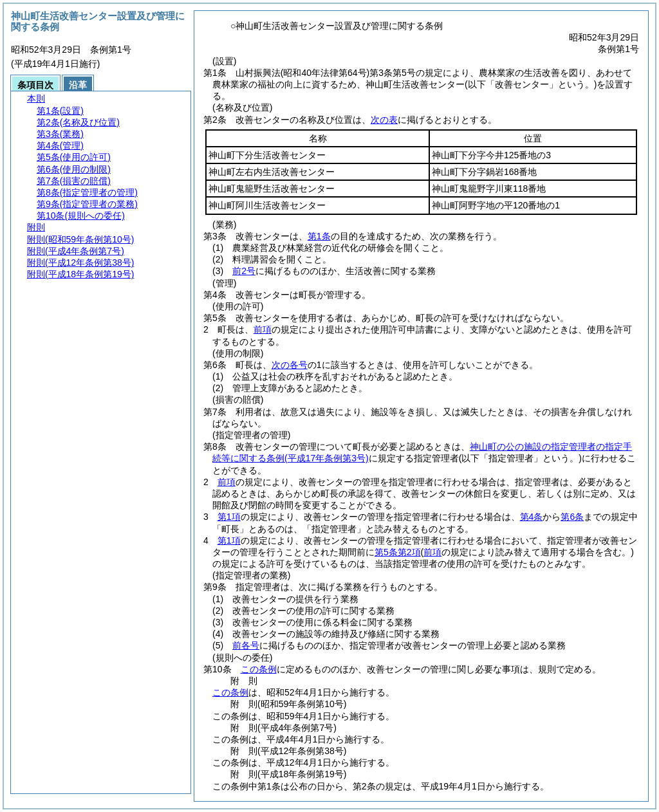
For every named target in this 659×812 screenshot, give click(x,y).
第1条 (319, 236)
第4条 (532, 517)
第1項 (229, 517)
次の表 (384, 120)
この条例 (259, 669)
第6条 (572, 517)
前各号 (246, 645)
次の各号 (290, 365)
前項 (263, 329)
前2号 (244, 271)
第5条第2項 (398, 552)
